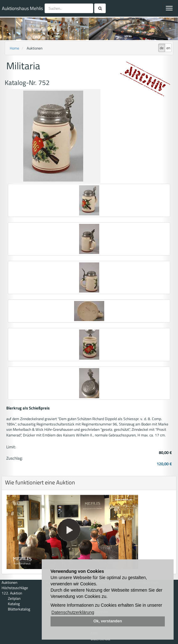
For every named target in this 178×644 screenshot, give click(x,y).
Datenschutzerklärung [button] (73, 612)
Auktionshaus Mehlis (22, 8)
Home (14, 48)
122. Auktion (12, 593)
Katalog (14, 604)
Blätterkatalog (19, 609)
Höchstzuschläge (15, 588)
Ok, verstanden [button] (108, 621)
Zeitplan (14, 598)
